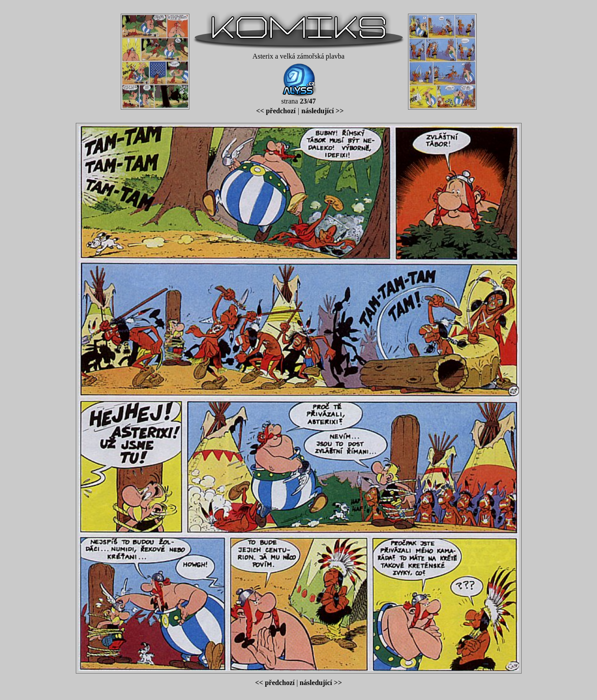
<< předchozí (276, 111)
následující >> (323, 111)
